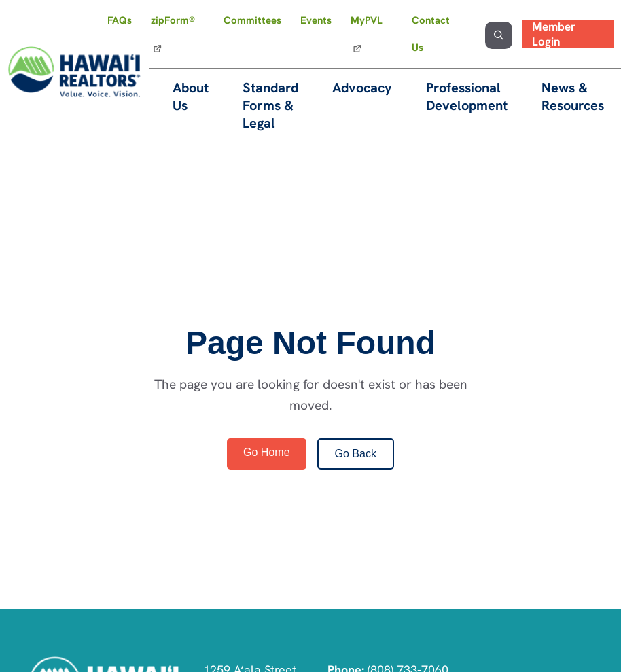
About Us (191, 96)
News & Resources (573, 96)
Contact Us (431, 34)
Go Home (266, 452)
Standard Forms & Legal (270, 105)
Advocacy (362, 88)
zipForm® (173, 20)
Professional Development (467, 96)
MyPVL (367, 20)
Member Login (554, 34)
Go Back (356, 454)
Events (316, 20)
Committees (252, 20)
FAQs (120, 20)
